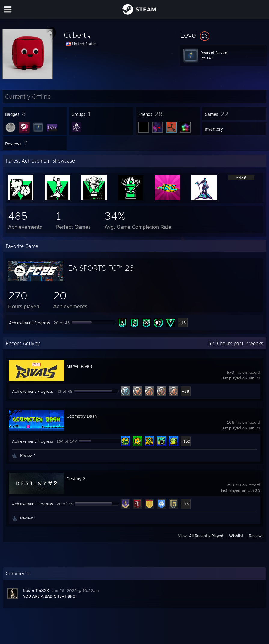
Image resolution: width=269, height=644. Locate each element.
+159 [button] (186, 441)
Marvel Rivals (79, 366)
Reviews (256, 536)
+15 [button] (182, 323)
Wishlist (236, 536)
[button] (223, 35)
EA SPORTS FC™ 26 (101, 268)
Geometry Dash (82, 416)
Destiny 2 (76, 479)
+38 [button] (185, 391)
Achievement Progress (29, 323)
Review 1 (28, 455)
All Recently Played (206, 536)
